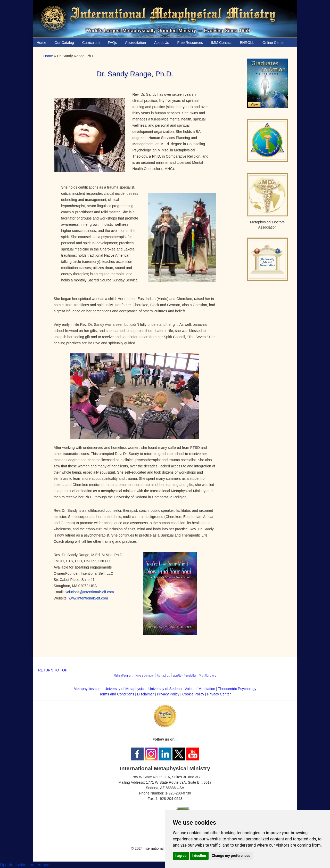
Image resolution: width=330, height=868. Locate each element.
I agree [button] (181, 856)
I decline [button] (199, 856)
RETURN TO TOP (53, 670)
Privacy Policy (168, 694)
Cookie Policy (193, 694)
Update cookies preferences (26, 865)
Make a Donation (145, 676)
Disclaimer (146, 694)
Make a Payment (123, 676)
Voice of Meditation (200, 689)
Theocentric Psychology (237, 689)
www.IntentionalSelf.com (88, 598)
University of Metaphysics (125, 689)
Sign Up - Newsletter (185, 676)
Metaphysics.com (88, 689)
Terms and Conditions (117, 694)
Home (48, 56)
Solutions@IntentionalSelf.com (89, 592)
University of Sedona (165, 689)
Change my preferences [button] (231, 856)
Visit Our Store (208, 676)
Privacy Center (219, 694)
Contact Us (164, 676)
